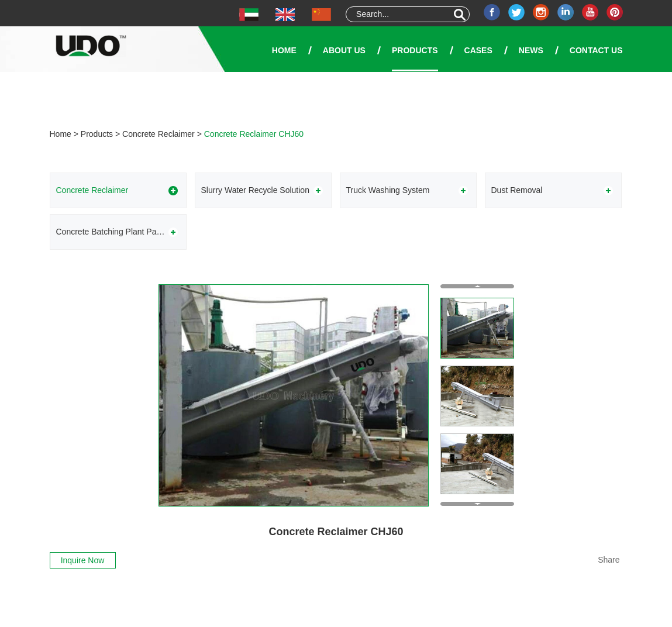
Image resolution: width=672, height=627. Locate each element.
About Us (344, 50)
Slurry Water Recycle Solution (255, 190)
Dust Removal (517, 190)
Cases (478, 50)
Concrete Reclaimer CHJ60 (254, 134)
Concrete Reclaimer (158, 134)
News (531, 50)
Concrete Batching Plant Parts (111, 232)
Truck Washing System (388, 190)
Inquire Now (83, 560)
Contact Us (596, 50)
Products (415, 50)
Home (284, 50)
